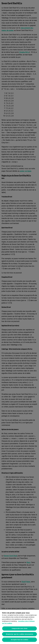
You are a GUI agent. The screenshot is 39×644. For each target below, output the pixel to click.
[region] (19, 627)
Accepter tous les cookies (19, 640)
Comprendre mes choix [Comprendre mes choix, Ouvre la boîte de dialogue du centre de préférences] (20, 628)
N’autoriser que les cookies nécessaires (19, 634)
